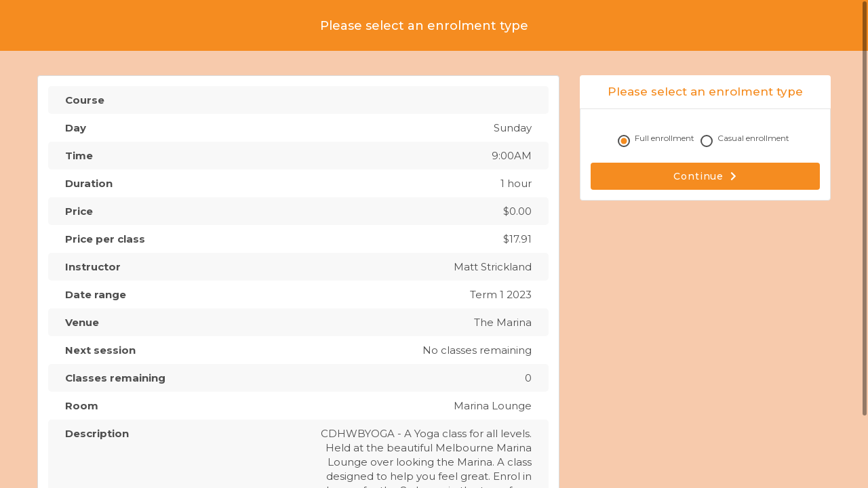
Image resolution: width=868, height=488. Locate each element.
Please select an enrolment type (424, 26)
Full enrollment (658, 141)
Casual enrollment (747, 141)
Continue (705, 176)
